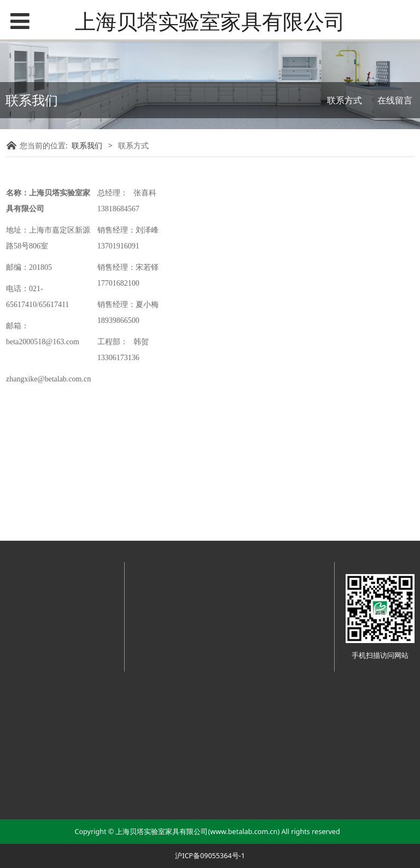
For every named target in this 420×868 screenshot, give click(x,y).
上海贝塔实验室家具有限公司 (210, 21)
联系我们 (87, 145)
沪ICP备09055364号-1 (210, 856)
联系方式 (345, 100)
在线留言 (395, 100)
